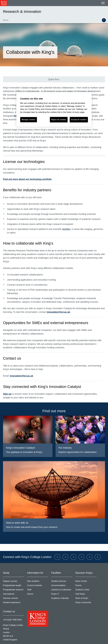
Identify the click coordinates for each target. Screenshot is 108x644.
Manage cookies (90, 639)
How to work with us (16, 512)
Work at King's (86, 587)
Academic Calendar (62, 587)
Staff (38, 579)
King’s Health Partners (92, 112)
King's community (86, 592)
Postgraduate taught (14, 575)
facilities (63, 222)
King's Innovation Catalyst (19, 437)
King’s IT (62, 583)
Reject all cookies (59, 120)
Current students (38, 575)
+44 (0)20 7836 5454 (12, 608)
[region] (54, 109)
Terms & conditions (11, 639)
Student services (62, 571)
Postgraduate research (14, 579)
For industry (65, 437)
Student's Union (86, 579)
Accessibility (76, 639)
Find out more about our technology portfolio (24, 172)
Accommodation (62, 575)
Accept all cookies (79, 120)
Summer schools (14, 587)
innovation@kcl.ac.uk (55, 301)
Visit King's (86, 583)
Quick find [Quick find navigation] (53, 79)
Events (86, 575)
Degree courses (14, 571)
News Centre (86, 571)
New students (38, 571)
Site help (64, 639)
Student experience (14, 592)
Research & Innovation (20, 11)
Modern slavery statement (47, 639)
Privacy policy (28, 639)
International (14, 583)
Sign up (6, 383)
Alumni (38, 583)
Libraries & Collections (62, 579)
